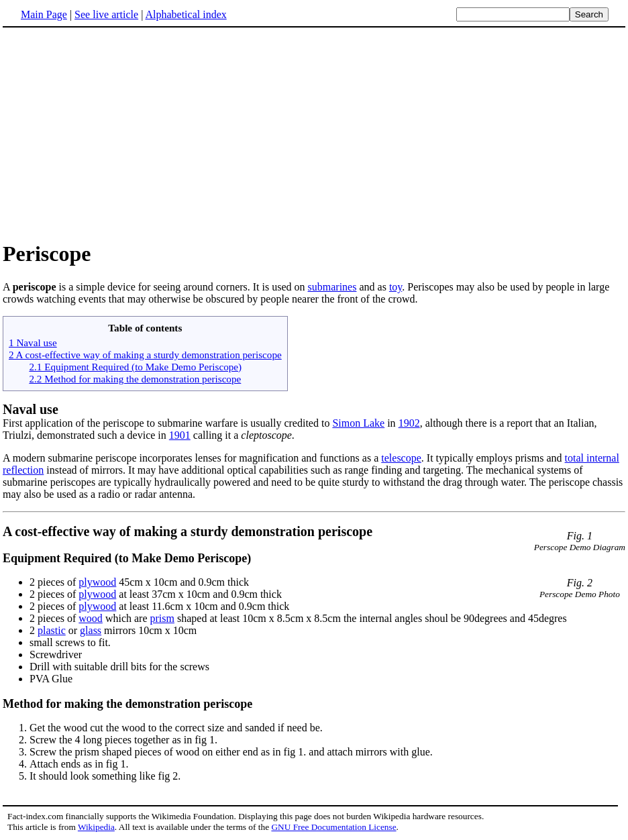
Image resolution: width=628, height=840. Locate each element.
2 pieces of (54, 582)
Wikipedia (96, 827)
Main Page (44, 14)
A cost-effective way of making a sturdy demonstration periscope (188, 531)
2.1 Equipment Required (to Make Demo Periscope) (135, 367)
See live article (106, 14)
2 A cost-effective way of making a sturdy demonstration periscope (145, 355)
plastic (52, 630)
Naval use (31, 409)
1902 (409, 423)
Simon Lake (358, 423)
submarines (332, 287)
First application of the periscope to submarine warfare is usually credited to (167, 423)
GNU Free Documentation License (333, 827)
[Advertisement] (314, 134)
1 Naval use (33, 343)
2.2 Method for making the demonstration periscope (135, 379)
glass (91, 630)
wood (91, 618)
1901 (180, 435)
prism (162, 618)
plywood (97, 582)
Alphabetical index (186, 14)
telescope (401, 458)
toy (396, 287)
